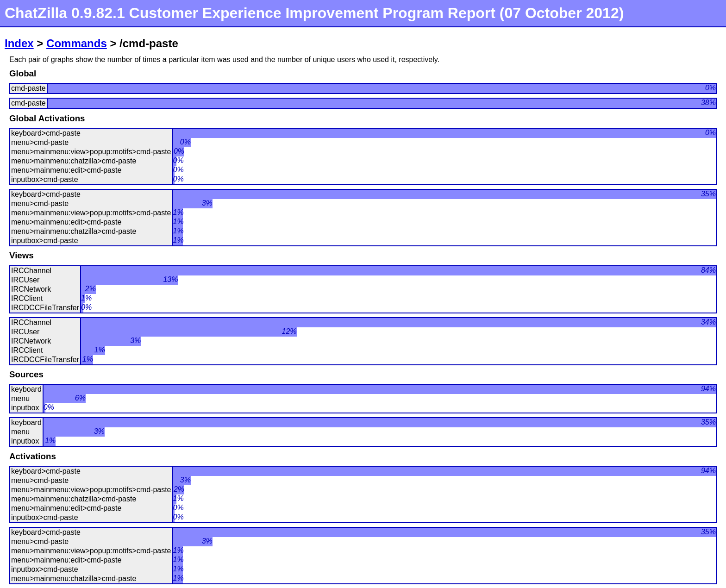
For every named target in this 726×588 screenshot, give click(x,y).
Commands (77, 43)
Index (19, 43)
